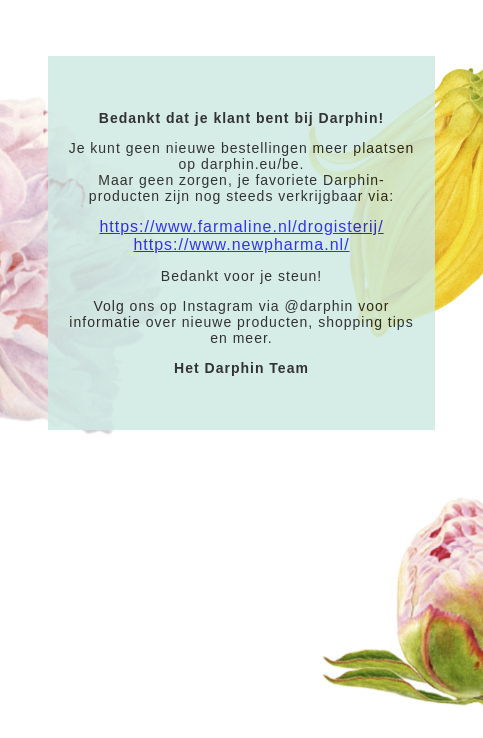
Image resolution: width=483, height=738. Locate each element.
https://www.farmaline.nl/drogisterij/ (241, 226)
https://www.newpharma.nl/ (241, 244)
